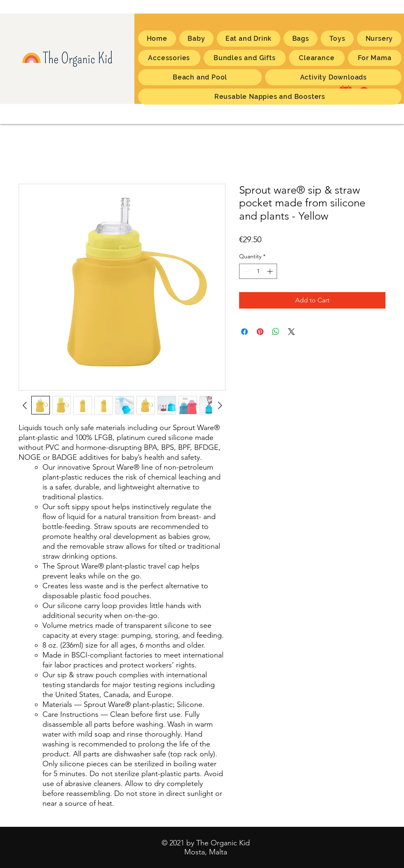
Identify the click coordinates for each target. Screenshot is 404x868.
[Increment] (271, 271)
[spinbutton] (258, 271)
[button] (375, 58)
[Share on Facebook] (244, 332)
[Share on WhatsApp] (276, 332)
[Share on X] (291, 332)
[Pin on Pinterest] (260, 332)
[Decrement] (245, 271)
